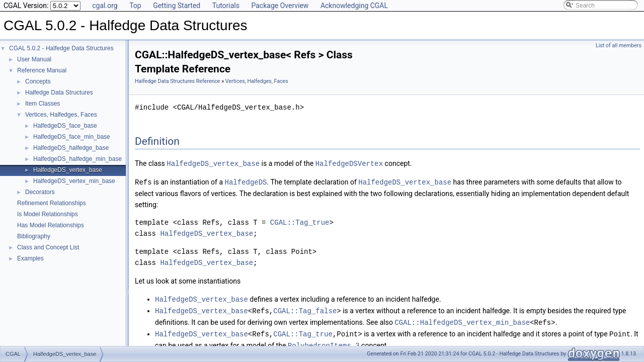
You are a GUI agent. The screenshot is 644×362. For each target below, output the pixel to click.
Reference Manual (42, 70)
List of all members (619, 46)
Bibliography (34, 236)
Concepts (38, 81)
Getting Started (177, 6)
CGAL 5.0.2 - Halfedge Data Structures (61, 48)
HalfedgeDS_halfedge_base (71, 148)
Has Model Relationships (51, 225)
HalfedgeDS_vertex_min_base (74, 181)
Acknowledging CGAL (354, 6)
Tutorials (226, 6)
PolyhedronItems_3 (324, 342)
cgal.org (105, 6)
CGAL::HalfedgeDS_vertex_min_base (462, 320)
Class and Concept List (48, 247)
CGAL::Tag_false (305, 309)
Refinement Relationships (52, 203)
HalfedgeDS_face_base (65, 126)
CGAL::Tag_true (300, 221)
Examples (30, 258)
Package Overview (280, 6)
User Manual (34, 59)
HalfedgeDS (246, 181)
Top (135, 6)
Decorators (40, 192)
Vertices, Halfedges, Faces (61, 115)
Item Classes (43, 104)
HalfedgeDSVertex (349, 163)
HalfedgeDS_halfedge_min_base (77, 159)
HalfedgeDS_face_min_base (72, 137)
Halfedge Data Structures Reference (178, 81)
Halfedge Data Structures (59, 93)
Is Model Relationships (48, 214)
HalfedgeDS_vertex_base (68, 170)
